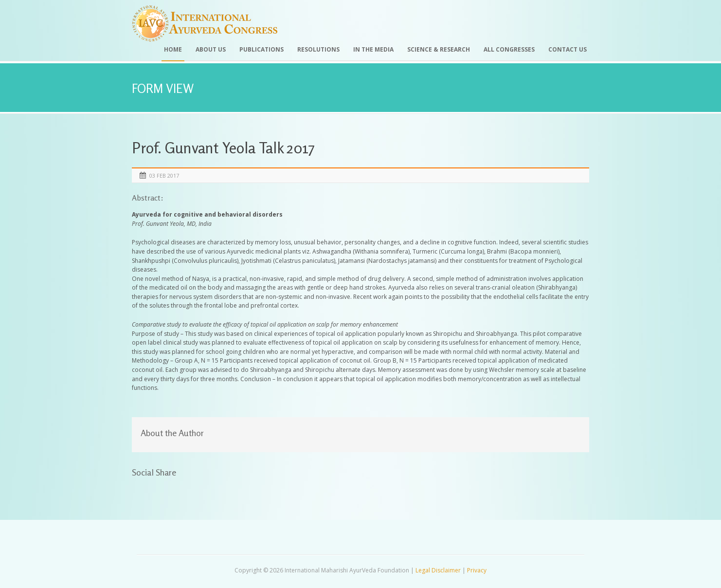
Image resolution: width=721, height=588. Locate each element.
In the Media (373, 49)
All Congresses (509, 49)
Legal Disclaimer (438, 570)
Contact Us (568, 49)
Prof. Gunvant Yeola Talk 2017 (223, 148)
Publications (261, 49)
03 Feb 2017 (164, 175)
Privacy (477, 570)
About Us (211, 49)
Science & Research (439, 49)
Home (173, 49)
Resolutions (318, 49)
